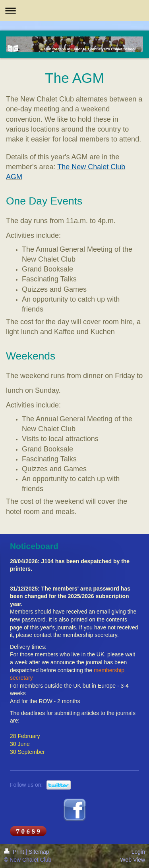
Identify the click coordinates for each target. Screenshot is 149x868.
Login (138, 852)
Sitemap (39, 852)
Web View (133, 860)
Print (15, 852)
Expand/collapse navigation (74, 11)
